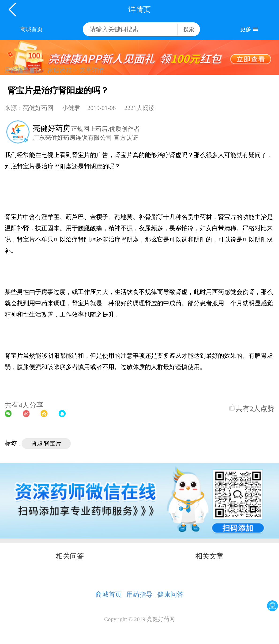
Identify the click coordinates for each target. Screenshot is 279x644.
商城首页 (31, 29)
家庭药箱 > (62, 70)
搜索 (189, 29)
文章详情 (92, 70)
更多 (246, 29)
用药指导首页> (25, 70)
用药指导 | (141, 594)
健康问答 (170, 594)
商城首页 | (110, 594)
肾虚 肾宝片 (46, 444)
